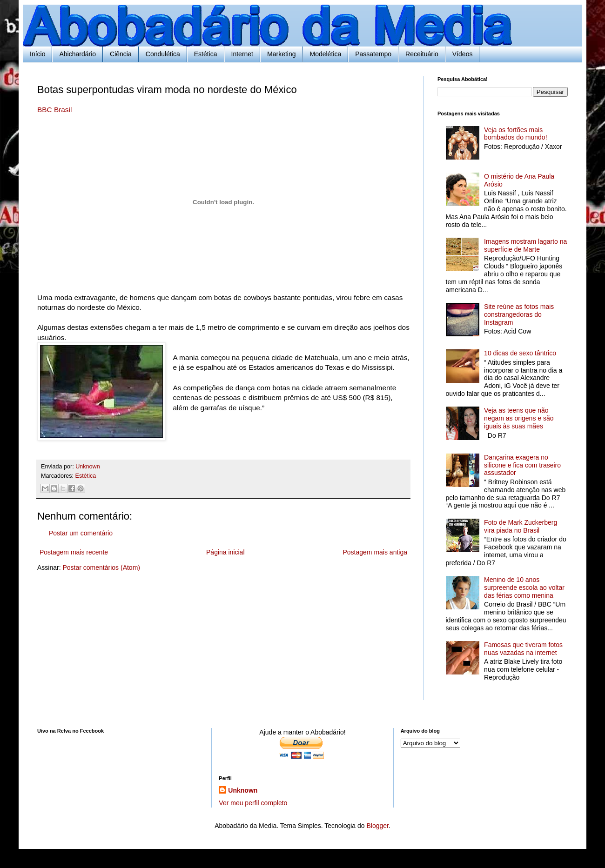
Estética (206, 54)
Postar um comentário (81, 533)
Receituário (422, 54)
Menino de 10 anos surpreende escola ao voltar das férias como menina (524, 588)
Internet (242, 54)
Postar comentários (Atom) (101, 568)
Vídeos (463, 54)
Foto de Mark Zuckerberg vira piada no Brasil (521, 526)
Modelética (325, 54)
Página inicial (225, 552)
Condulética (163, 54)
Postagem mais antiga (375, 552)
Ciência (121, 54)
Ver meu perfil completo (253, 803)
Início (37, 54)
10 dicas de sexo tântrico (520, 353)
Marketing (281, 54)
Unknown (243, 790)
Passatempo (373, 54)
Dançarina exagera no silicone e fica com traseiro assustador (522, 465)
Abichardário (77, 54)
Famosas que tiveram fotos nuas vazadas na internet (523, 649)
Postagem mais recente (74, 552)
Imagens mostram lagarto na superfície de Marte (525, 245)
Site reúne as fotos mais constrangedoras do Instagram (519, 314)
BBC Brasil (54, 110)
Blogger (377, 826)
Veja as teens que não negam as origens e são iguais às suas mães (519, 418)
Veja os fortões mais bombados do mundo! (515, 134)
